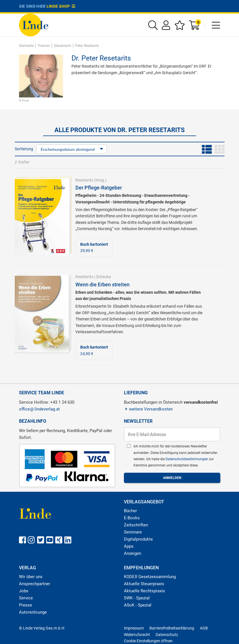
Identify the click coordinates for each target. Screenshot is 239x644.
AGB (204, 628)
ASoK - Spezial (138, 605)
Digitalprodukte (138, 539)
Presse (26, 605)
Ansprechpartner (35, 584)
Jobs (24, 591)
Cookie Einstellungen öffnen (148, 641)
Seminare (133, 532)
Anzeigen (133, 553)
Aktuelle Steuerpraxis (144, 584)
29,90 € (94, 247)
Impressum (134, 628)
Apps (129, 546)
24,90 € (94, 350)
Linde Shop (61, 6)
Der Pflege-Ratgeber (99, 188)
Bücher (130, 511)
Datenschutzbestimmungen (187, 459)
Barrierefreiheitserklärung (172, 628)
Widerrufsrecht (137, 635)
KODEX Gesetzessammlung (150, 577)
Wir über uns (31, 577)
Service (26, 598)
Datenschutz (167, 635)
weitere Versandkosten (148, 409)
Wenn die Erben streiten (102, 285)
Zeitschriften (136, 525)
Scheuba (103, 277)
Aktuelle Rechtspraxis (144, 591)
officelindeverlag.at (39, 409)
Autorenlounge (33, 612)
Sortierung (24, 149)
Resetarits (84, 180)
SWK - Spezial (137, 598)
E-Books (132, 518)
